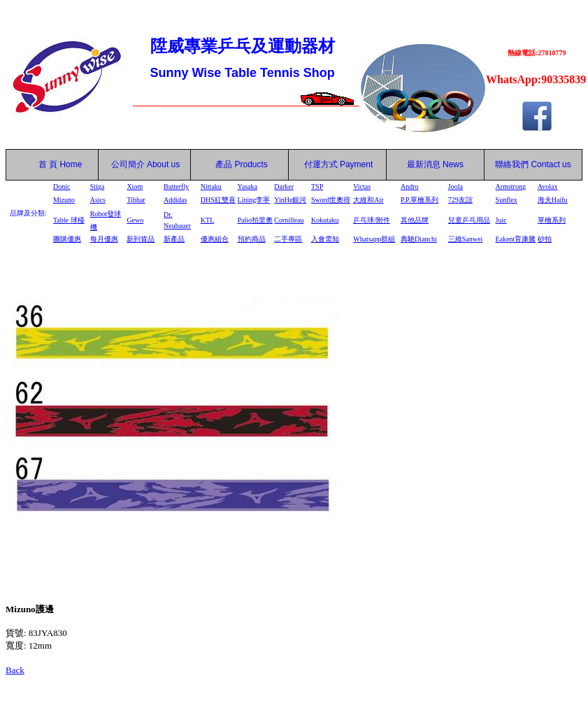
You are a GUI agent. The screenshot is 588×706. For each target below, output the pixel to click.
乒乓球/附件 (372, 220)
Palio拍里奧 (256, 220)
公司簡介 (128, 164)
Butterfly (176, 186)
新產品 (174, 239)
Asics (98, 200)
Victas (362, 186)
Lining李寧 (254, 200)
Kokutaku (325, 220)
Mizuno (64, 200)
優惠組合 (215, 239)
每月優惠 (104, 239)
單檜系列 (552, 220)
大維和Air (368, 200)
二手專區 (288, 239)
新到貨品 (141, 239)
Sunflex (507, 200)
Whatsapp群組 (374, 239)
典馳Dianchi (419, 239)
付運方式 (339, 164)
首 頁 (45, 164)
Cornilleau (289, 220)
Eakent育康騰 (516, 239)
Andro (410, 186)
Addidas (175, 200)
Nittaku (211, 186)
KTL (207, 220)
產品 (242, 164)
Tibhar (136, 200)
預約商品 (252, 239)
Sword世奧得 (331, 200)
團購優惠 (67, 239)
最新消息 (435, 164)
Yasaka (248, 186)
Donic (62, 186)
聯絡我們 (512, 164)
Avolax (548, 186)
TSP (317, 186)
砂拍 (545, 239)
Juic (501, 220)
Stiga (98, 186)
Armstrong (511, 186)
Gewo (135, 220)
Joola (456, 186)
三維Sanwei (465, 239)
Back (15, 670)
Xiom (135, 186)
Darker (284, 186)
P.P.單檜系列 (420, 200)
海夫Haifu (553, 200)
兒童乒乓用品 (469, 220)
